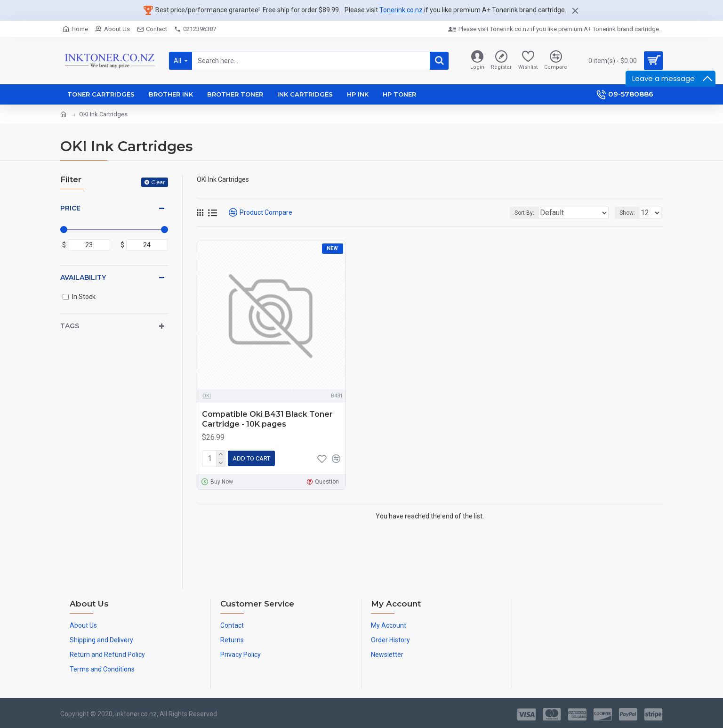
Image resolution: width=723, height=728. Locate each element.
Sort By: (541, 213)
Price (70, 208)
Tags (70, 326)
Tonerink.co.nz (401, 10)
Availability (83, 277)
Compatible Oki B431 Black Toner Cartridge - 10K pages (267, 419)
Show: (630, 213)
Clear (158, 182)
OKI (207, 396)
